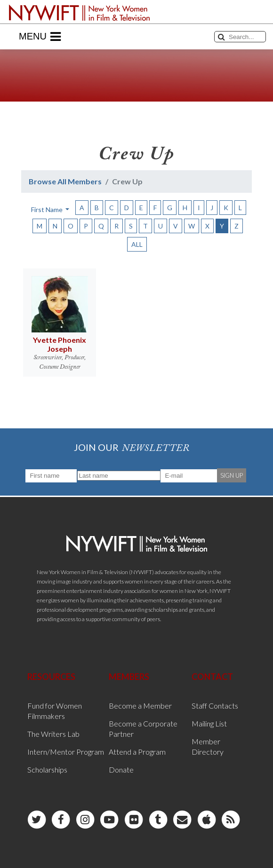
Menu (40, 37)
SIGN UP (232, 475)
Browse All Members (65, 181)
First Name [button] (48, 209)
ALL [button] (137, 244)
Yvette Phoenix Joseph (60, 344)
